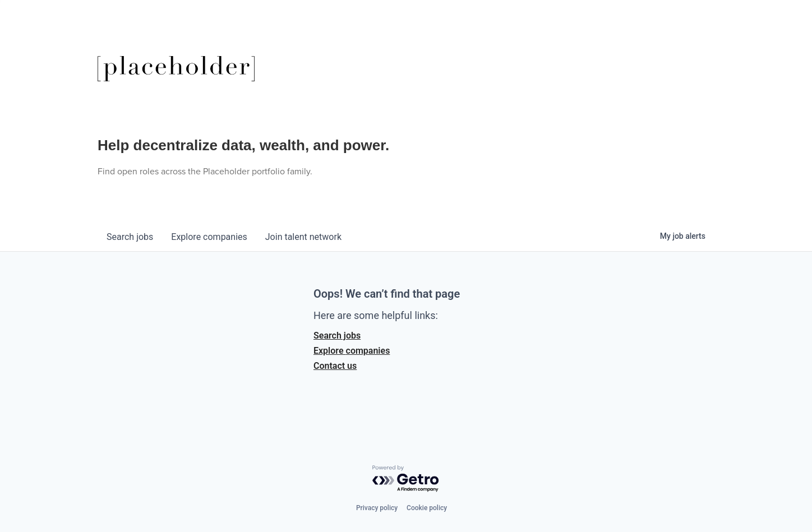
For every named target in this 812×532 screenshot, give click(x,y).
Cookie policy (427, 508)
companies (209, 237)
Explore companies (352, 351)
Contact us (335, 366)
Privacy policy (377, 508)
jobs (130, 237)
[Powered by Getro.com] (406, 479)
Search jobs (337, 336)
